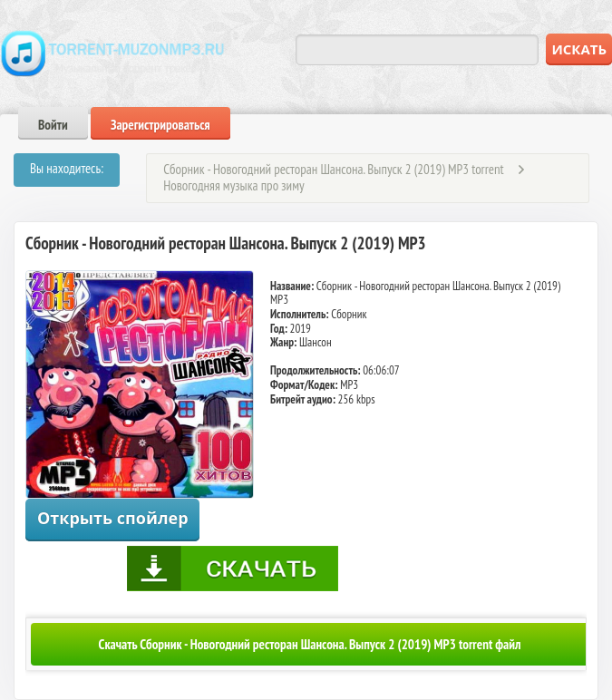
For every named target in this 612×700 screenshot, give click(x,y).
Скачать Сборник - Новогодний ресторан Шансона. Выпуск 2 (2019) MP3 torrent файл (310, 644)
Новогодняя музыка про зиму (233, 185)
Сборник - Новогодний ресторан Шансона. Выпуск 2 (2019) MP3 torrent (334, 169)
